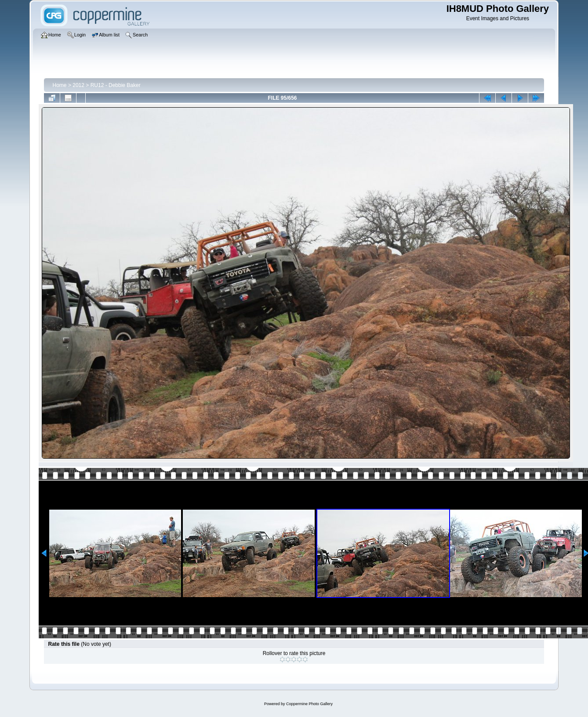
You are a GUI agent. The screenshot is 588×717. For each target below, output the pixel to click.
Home (60, 85)
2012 (78, 85)
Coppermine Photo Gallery (309, 704)
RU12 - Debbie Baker (116, 85)
